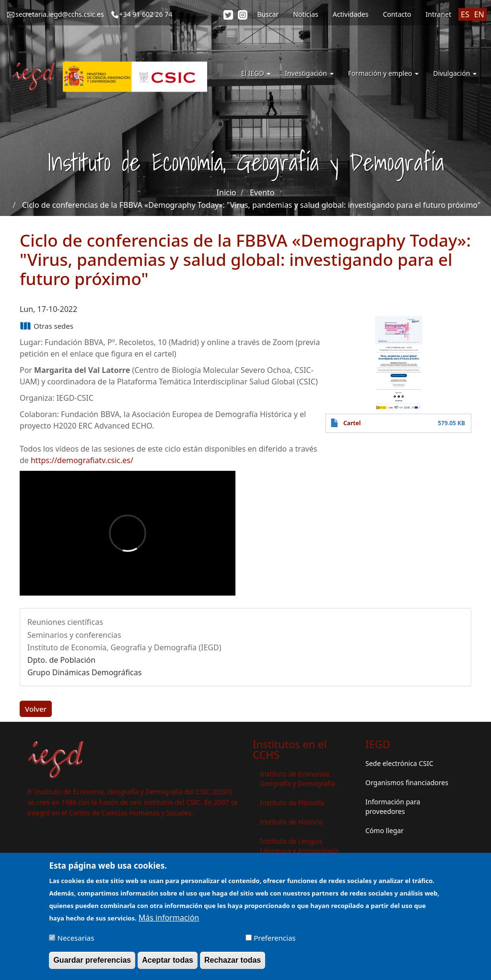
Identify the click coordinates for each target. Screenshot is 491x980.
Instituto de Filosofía (292, 803)
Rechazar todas (233, 962)
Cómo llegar (385, 831)
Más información (169, 920)
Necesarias (76, 940)
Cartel (352, 423)
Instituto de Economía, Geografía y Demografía (298, 779)
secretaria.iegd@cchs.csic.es (60, 14)
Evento (262, 192)
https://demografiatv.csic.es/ (82, 460)
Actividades (351, 14)
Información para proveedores (393, 807)
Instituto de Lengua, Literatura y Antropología (299, 846)
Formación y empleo (384, 73)
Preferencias (275, 940)
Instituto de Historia (291, 822)
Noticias (306, 14)
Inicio (227, 192)
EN (479, 14)
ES (465, 14)
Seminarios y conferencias (74, 635)
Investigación (309, 73)
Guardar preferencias (92, 962)
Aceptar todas (168, 962)
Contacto (397, 14)
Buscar (268, 14)
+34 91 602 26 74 (146, 14)
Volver (36, 709)
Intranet (438, 14)
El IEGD (256, 73)
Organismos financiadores (407, 783)
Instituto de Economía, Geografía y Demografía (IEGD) (124, 647)
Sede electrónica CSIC (399, 763)
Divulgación (455, 73)
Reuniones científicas (65, 622)
